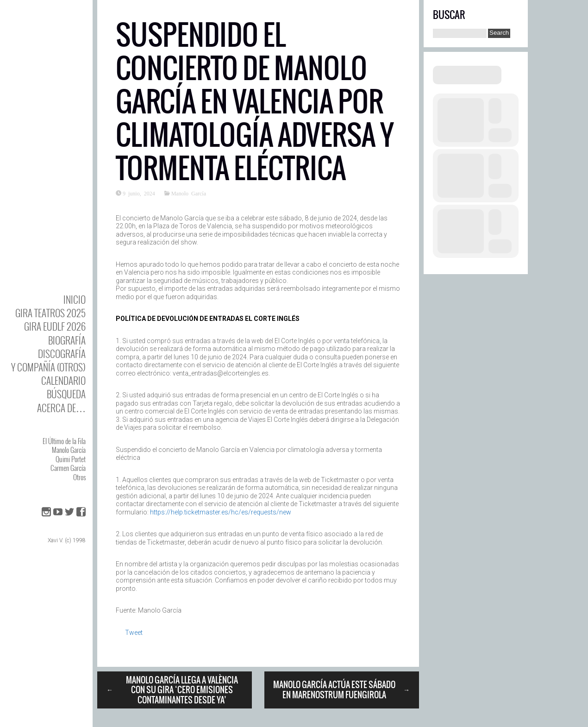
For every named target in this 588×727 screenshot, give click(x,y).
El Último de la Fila (64, 441)
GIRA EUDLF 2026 (55, 326)
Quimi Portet (71, 459)
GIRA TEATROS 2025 (50, 313)
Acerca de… (61, 408)
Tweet (134, 633)
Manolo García (69, 450)
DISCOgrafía (62, 354)
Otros (79, 477)
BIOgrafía (67, 340)
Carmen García (68, 468)
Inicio (75, 299)
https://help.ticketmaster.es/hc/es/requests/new (221, 512)
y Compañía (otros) (48, 367)
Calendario (63, 380)
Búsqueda (66, 394)
